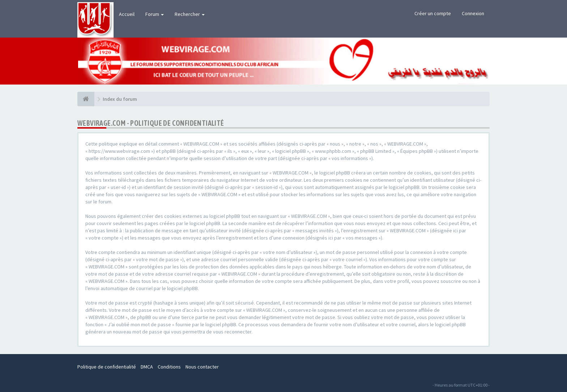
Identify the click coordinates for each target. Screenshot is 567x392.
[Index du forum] (86, 99)
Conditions (169, 367)
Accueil (127, 14)
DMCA (147, 367)
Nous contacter (202, 367)
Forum (155, 14)
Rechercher (190, 14)
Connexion (473, 13)
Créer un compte (433, 13)
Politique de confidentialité (107, 367)
